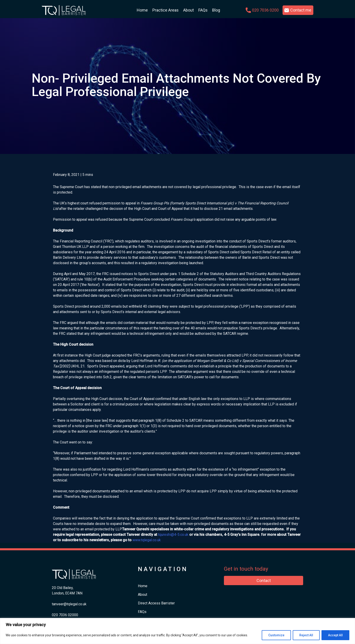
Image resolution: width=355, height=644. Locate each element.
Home (142, 10)
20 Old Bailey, (63, 588)
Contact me (301, 10)
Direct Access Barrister (156, 603)
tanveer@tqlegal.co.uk (69, 604)
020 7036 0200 (265, 10)
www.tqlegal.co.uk (147, 540)
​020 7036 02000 (65, 615)
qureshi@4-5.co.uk (174, 535)
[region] (177, 631)
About (188, 10)
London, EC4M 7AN (67, 593)
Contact (264, 581)
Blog (216, 10)
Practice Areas (166, 10)
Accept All (335, 635)
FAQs (203, 10)
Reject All (306, 635)
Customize (276, 635)
